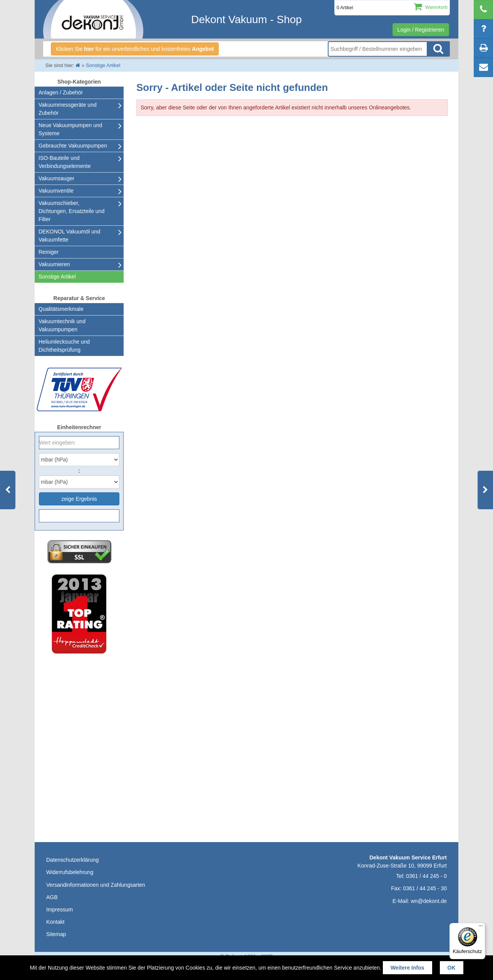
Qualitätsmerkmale (61, 309)
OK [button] (452, 968)
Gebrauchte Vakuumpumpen (73, 146)
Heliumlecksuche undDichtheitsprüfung (64, 346)
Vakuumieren (54, 264)
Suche (438, 49)
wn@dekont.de (429, 901)
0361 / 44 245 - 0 (426, 876)
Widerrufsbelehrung (70, 872)
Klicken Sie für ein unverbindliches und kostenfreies (135, 49)
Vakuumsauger (56, 178)
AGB (52, 897)
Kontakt (55, 922)
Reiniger (49, 252)
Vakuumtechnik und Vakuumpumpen (62, 325)
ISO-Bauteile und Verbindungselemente (65, 162)
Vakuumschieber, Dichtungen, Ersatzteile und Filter (71, 211)
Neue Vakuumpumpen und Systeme (70, 129)
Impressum (60, 910)
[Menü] (481, 928)
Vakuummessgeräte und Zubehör (68, 109)
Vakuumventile (56, 191)
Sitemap (56, 934)
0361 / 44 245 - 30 (425, 888)
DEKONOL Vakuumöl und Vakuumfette (69, 236)
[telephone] (483, 10)
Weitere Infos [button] (407, 968)
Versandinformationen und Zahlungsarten (96, 885)
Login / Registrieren (421, 30)
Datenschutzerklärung (72, 860)
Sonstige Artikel (57, 277)
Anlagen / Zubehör (61, 92)
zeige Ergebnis (79, 499)
